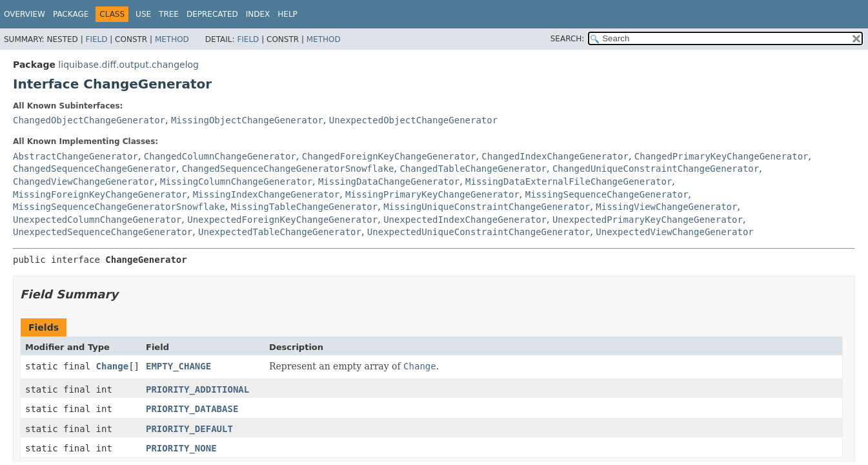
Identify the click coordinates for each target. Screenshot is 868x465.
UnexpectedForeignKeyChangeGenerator (282, 220)
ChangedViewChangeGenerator (84, 181)
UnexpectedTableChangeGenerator (280, 232)
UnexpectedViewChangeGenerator (674, 232)
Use (143, 14)
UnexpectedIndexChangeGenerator (465, 220)
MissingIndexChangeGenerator (267, 194)
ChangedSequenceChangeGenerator (95, 169)
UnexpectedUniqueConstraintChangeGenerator (479, 232)
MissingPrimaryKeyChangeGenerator (432, 194)
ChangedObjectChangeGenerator (89, 120)
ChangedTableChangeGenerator (473, 169)
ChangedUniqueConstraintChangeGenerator (656, 169)
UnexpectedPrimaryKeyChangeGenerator (648, 220)
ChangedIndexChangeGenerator (555, 156)
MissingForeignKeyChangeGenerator (100, 194)
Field (96, 39)
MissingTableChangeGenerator (305, 207)
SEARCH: (568, 39)
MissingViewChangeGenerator (666, 207)
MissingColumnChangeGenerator (236, 181)
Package (71, 14)
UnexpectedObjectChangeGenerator (413, 120)
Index (258, 14)
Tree (169, 14)
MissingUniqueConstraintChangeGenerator (487, 207)
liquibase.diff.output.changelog (128, 65)
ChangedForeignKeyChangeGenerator (389, 156)
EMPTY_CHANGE (178, 366)
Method (172, 39)
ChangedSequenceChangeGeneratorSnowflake (288, 169)
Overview (25, 14)
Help (288, 14)
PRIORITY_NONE (181, 448)
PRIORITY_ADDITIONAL (197, 389)
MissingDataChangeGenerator (389, 181)
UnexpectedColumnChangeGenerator (97, 220)
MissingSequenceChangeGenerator (607, 194)
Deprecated (212, 14)
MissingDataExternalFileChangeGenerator (569, 181)
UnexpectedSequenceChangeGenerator (103, 232)
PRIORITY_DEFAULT (189, 429)
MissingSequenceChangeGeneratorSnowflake (119, 207)
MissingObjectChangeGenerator (247, 120)
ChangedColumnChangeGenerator (220, 156)
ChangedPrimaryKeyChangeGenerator (722, 156)
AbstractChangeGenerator (76, 156)
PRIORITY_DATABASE (192, 409)
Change (113, 366)
